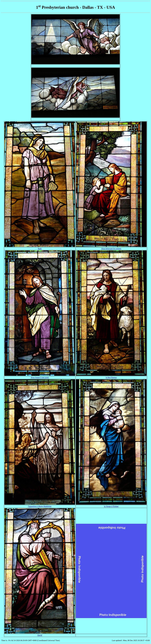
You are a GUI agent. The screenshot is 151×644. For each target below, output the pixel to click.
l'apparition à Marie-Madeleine (40, 506)
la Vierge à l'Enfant (111, 506)
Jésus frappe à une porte (40, 377)
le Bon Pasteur (111, 377)
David (40, 635)
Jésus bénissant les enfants (111, 249)
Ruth (40, 249)
